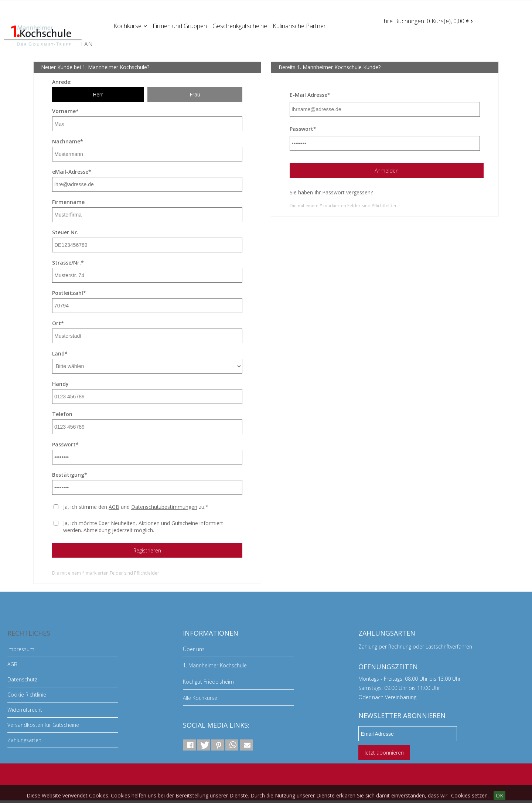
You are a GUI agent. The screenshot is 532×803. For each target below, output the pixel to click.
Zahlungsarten (24, 740)
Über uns (194, 649)
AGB (114, 507)
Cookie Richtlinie (27, 695)
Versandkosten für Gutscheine (43, 725)
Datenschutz (22, 679)
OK (499, 795)
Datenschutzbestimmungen (164, 507)
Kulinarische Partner (301, 25)
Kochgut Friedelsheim (208, 682)
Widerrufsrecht (25, 710)
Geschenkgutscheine (241, 25)
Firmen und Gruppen (180, 25)
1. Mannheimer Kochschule (215, 665)
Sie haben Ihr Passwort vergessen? (331, 192)
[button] (189, 745)
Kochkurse (131, 25)
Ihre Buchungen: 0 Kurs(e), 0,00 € (427, 21)
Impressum (21, 649)
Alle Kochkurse (200, 698)
